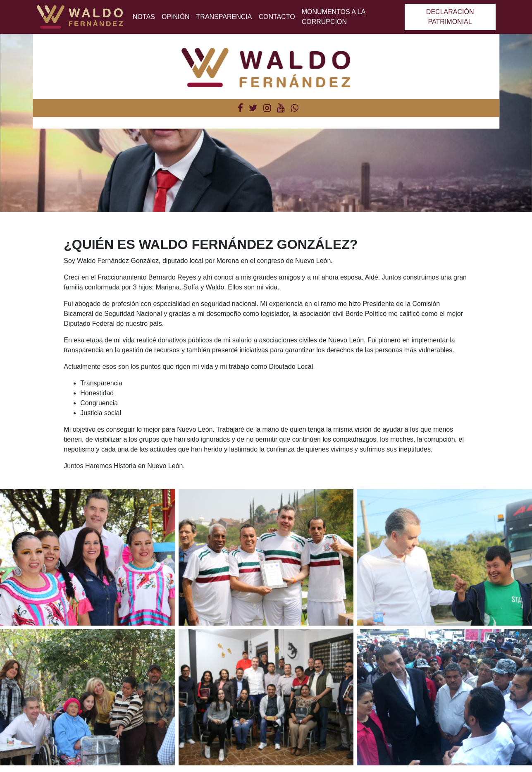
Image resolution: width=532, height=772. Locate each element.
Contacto (277, 17)
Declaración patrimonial (450, 17)
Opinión (176, 17)
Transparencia (224, 17)
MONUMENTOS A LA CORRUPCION (334, 17)
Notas (144, 17)
